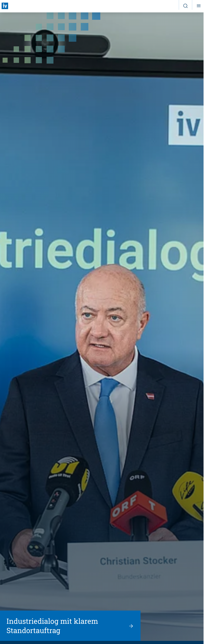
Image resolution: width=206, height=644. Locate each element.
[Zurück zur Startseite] (5, 6)
